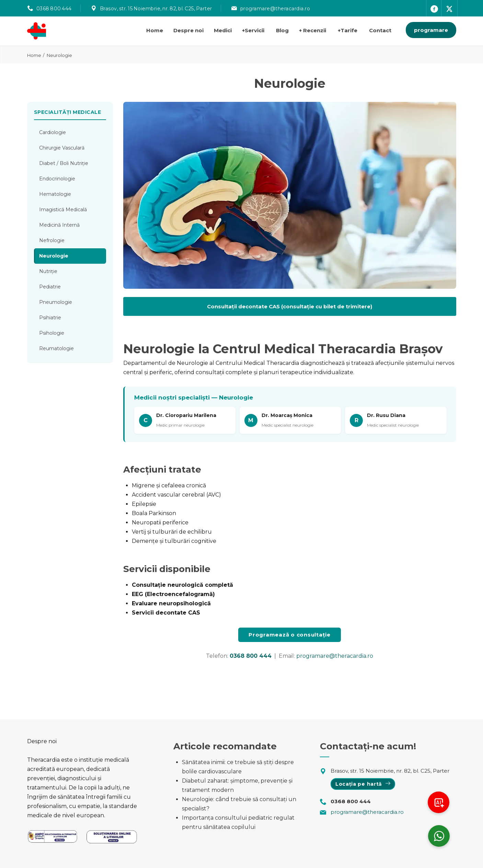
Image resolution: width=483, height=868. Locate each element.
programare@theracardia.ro (275, 9)
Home (155, 30)
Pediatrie (50, 287)
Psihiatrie (50, 318)
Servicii (253, 30)
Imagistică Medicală (63, 210)
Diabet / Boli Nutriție (64, 163)
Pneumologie (56, 302)
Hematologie (55, 194)
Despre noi (188, 30)
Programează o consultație (290, 635)
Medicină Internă (59, 225)
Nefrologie (52, 240)
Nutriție (48, 271)
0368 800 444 (54, 9)
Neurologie (54, 256)
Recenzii (313, 30)
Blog (282, 30)
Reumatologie (56, 348)
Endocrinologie (57, 179)
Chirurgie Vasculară (62, 148)
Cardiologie (53, 132)
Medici (223, 30)
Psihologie (52, 333)
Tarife (348, 30)
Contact (380, 30)
